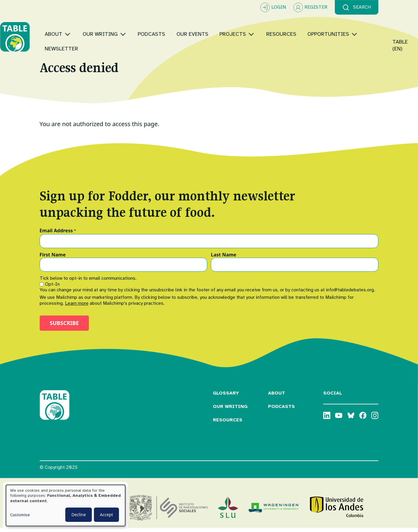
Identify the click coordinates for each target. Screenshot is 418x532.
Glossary (226, 397)
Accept (106, 515)
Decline (79, 515)
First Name (53, 259)
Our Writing (230, 410)
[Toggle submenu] (107, 30)
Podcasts (281, 410)
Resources (228, 423)
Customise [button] (20, 515)
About (277, 397)
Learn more (77, 307)
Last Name (223, 259)
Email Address (58, 235)
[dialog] (66, 505)
